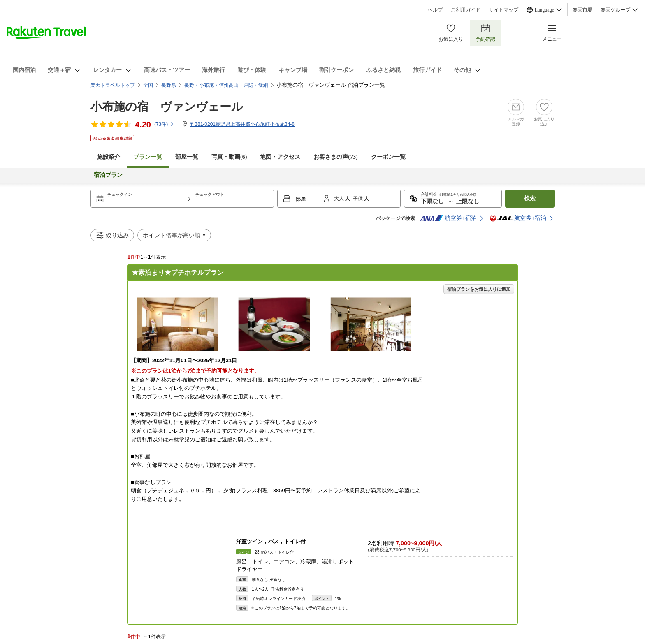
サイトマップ (503, 10)
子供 (358, 199)
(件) (164, 124)
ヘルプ (435, 10)
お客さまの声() (335, 157)
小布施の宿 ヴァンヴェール (167, 107)
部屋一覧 (187, 157)
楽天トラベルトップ (113, 85)
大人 (340, 199)
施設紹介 (109, 157)
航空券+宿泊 (448, 218)
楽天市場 (582, 10)
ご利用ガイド (466, 10)
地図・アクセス (280, 157)
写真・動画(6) (229, 157)
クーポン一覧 (388, 157)
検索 (530, 198)
